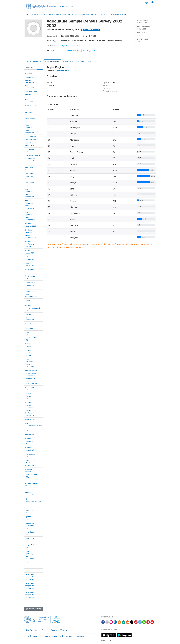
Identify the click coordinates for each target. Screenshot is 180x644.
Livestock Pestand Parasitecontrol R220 (30, 244)
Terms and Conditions (52, 636)
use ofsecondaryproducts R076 (30, 492)
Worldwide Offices (58, 630)
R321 (26, 563)
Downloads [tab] (68, 62)
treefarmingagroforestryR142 (32, 483)
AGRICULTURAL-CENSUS (72, 14)
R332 (26, 570)
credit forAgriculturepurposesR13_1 (30, 353)
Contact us (36, 636)
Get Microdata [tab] (84, 62)
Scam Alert (68, 636)
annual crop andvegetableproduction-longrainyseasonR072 (31, 83)
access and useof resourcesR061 (31, 285)
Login (146, 3)
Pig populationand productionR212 (30, 526)
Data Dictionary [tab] (52, 62)
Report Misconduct (83, 636)
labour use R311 (30, 419)
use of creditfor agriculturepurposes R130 (30, 577)
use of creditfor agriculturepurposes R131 (30, 586)
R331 (26, 567)
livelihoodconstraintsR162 (29, 441)
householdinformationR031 (29, 396)
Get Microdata (90, 30)
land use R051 (30, 435)
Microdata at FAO (66, 6)
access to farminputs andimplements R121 (31, 294)
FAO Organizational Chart (36, 630)
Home (26, 14)
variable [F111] (122, 14)
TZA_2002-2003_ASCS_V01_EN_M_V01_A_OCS (99, 14)
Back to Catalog (34, 609)
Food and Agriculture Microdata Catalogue (45, 14)
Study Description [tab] (34, 62)
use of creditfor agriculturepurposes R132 (30, 595)
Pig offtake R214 (62, 71)
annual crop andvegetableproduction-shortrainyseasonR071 (31, 97)
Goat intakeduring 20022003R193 (31, 176)
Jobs (27, 636)
